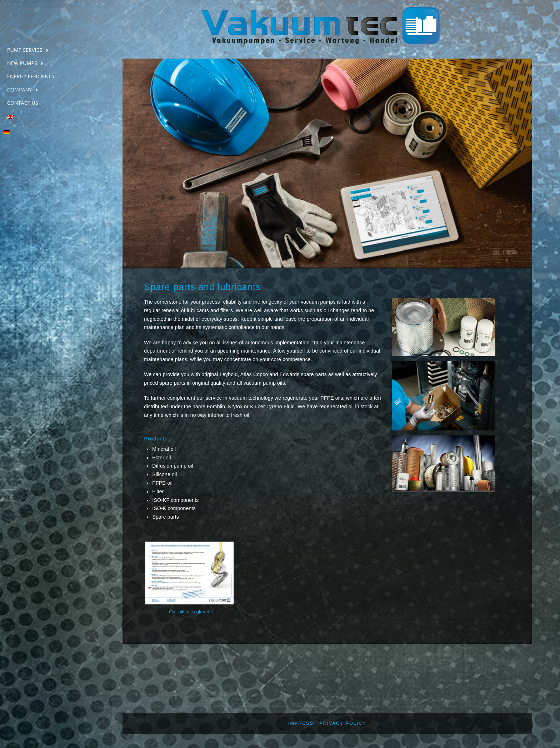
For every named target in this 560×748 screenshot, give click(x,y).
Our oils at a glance (190, 612)
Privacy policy (343, 723)
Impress (301, 723)
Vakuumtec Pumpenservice (47, 24)
